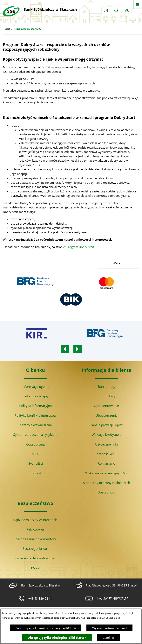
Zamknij (108, 638)
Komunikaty (107, 396)
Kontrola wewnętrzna (36, 425)
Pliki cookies (36, 529)
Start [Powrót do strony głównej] (7, 29)
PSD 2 (35, 568)
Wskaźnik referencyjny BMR (106, 473)
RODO (35, 454)
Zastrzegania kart (36, 549)
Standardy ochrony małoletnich (106, 483)
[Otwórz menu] (138, 4)
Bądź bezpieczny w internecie (35, 520)
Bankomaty (107, 387)
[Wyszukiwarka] (116, 11)
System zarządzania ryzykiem (35, 435)
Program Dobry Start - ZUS (84, 247)
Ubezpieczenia (107, 415)
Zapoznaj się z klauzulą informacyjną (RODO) (46, 628)
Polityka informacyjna (35, 406)
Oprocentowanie (106, 406)
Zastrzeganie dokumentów (36, 539)
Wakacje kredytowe (107, 435)
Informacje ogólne (36, 387)
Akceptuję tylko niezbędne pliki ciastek (57, 638)
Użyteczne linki (106, 444)
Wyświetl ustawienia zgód (109, 628)
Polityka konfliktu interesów (35, 415)
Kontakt (36, 473)
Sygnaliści (36, 463)
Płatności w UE (107, 454)
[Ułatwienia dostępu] (127, 11)
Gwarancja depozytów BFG (35, 558)
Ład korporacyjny (36, 396)
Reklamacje (106, 463)
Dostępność (106, 492)
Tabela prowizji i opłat (106, 425)
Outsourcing (35, 444)
